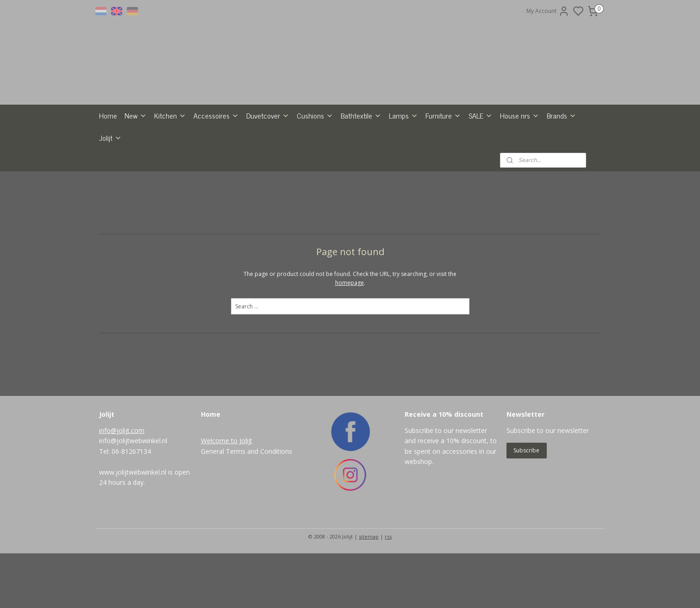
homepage (350, 337)
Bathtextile (361, 170)
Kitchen (170, 170)
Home (108, 170)
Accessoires (216, 170)
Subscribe (526, 505)
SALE (481, 170)
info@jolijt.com (122, 485)
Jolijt (110, 192)
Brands (562, 170)
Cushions (315, 170)
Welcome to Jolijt (227, 495)
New (136, 170)
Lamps (403, 170)
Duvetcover (268, 170)
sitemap (369, 591)
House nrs (520, 170)
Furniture (443, 170)
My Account (548, 11)
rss (388, 591)
